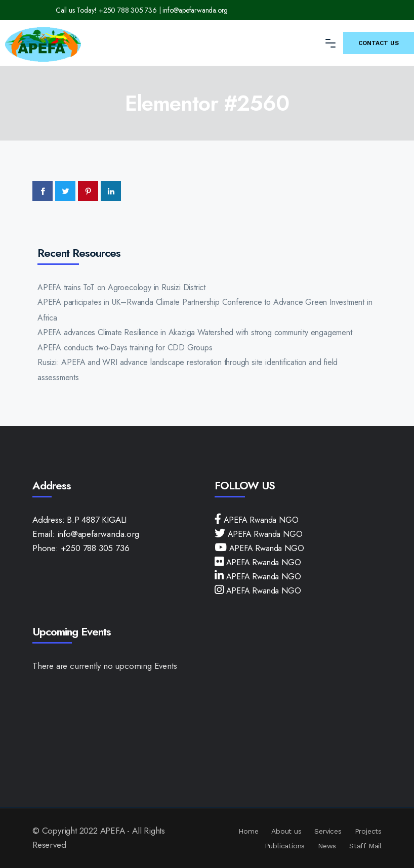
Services (328, 831)
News (327, 846)
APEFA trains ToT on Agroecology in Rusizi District (121, 287)
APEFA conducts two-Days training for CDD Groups (125, 348)
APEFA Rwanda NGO (260, 520)
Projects (368, 831)
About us (286, 831)
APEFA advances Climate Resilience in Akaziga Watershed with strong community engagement (195, 332)
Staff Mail (365, 846)
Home (248, 831)
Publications (285, 846)
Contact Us (379, 43)
